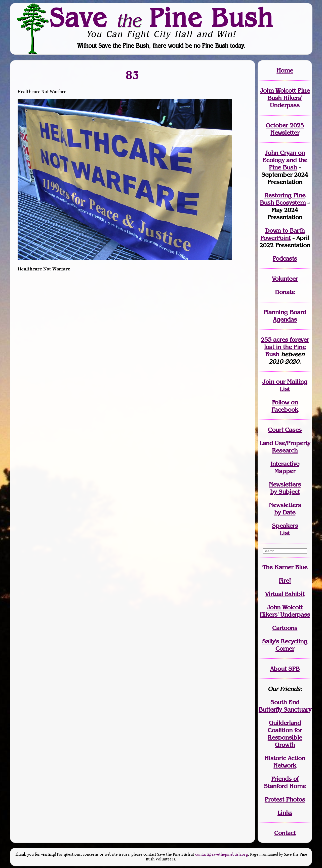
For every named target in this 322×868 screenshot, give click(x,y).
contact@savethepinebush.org (222, 855)
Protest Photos (285, 799)
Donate (285, 292)
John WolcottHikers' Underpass (285, 611)
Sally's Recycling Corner (285, 645)
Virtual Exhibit (285, 594)
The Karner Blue (285, 567)
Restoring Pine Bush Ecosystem (283, 199)
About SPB (285, 669)
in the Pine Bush (287, 347)
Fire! (285, 581)
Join (268, 382)
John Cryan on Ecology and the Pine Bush (285, 160)
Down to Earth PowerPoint (283, 234)
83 (133, 75)
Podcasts (285, 258)
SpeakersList (285, 529)
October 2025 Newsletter (285, 129)
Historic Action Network (285, 762)
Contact (285, 833)
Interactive (285, 464)
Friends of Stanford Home (285, 782)
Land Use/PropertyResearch (285, 447)
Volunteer (285, 279)
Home (285, 70)
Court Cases (285, 430)
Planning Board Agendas (285, 316)
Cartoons (285, 628)
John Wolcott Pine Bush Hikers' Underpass (285, 98)
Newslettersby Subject (285, 488)
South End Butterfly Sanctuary (285, 706)
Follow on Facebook (285, 406)
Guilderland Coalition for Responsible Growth (285, 734)
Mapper (285, 471)
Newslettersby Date (285, 509)
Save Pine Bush (161, 17)
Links (285, 813)
